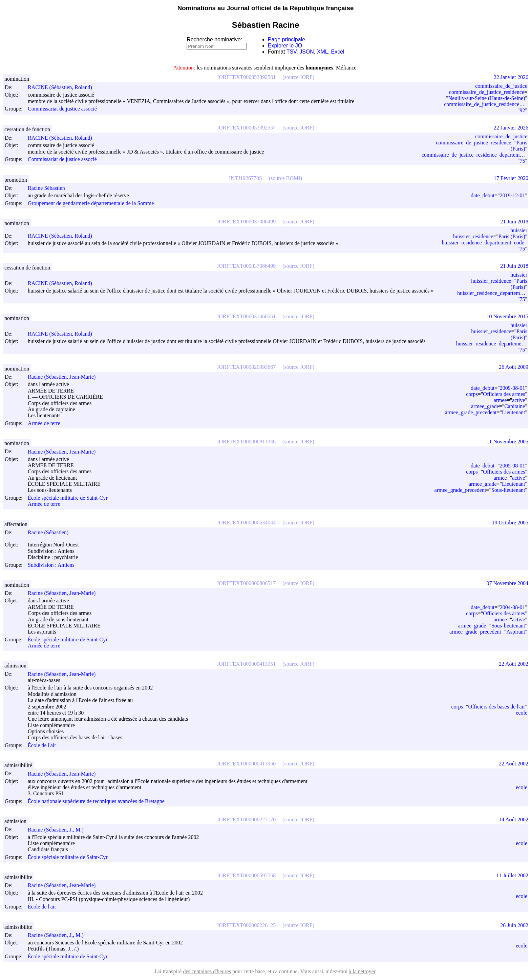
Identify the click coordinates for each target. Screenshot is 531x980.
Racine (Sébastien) (51, 532)
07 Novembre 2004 (507, 583)
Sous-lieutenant (508, 490)
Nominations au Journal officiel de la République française (266, 8)
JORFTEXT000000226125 (246, 925)
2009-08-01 (513, 388)
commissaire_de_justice (501, 86)
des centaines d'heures (207, 971)
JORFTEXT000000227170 (246, 819)
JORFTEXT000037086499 (246, 222)
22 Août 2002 (514, 664)
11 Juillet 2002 (512, 875)
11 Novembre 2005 (507, 442)
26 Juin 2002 (514, 925)
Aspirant (516, 632)
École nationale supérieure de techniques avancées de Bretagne (96, 801)
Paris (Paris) (519, 146)
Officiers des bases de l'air (497, 707)
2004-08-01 (513, 607)
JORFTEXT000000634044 (246, 523)
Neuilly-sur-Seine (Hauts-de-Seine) (487, 98)
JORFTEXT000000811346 (246, 442)
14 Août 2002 (514, 819)
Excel (338, 52)
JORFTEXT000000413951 (246, 664)
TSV (292, 52)
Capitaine (515, 406)
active (518, 400)
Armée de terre (44, 423)
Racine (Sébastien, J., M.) (59, 830)
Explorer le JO (285, 46)
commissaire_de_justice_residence (487, 92)
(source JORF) (298, 77)
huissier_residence (473, 236)
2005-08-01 (513, 466)
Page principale (286, 39)
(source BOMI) (285, 178)
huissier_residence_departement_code (483, 243)
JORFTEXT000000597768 (246, 875)
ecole (522, 713)
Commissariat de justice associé (62, 109)
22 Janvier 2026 (511, 77)
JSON (307, 52)
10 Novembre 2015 (507, 316)
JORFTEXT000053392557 (246, 128)
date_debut (483, 195)
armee (500, 400)
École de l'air (42, 745)
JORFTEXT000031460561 (246, 316)
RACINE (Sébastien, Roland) (63, 87)
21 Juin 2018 (514, 222)
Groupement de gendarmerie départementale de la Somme (91, 203)
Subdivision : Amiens (51, 565)
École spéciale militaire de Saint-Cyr (68, 498)
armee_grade (485, 406)
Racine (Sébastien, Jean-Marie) (65, 377)
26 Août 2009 (514, 367)
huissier (519, 230)
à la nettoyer (362, 971)
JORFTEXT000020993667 (246, 367)
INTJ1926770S (246, 178)
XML (323, 52)
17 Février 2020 (511, 178)
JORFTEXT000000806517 (246, 583)
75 (522, 161)
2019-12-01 (513, 195)
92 (522, 110)
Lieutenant (513, 412)
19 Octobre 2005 (510, 523)
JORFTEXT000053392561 (246, 77)
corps (472, 394)
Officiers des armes (504, 394)
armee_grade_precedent (471, 412)
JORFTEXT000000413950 (246, 764)
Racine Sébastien (49, 188)
